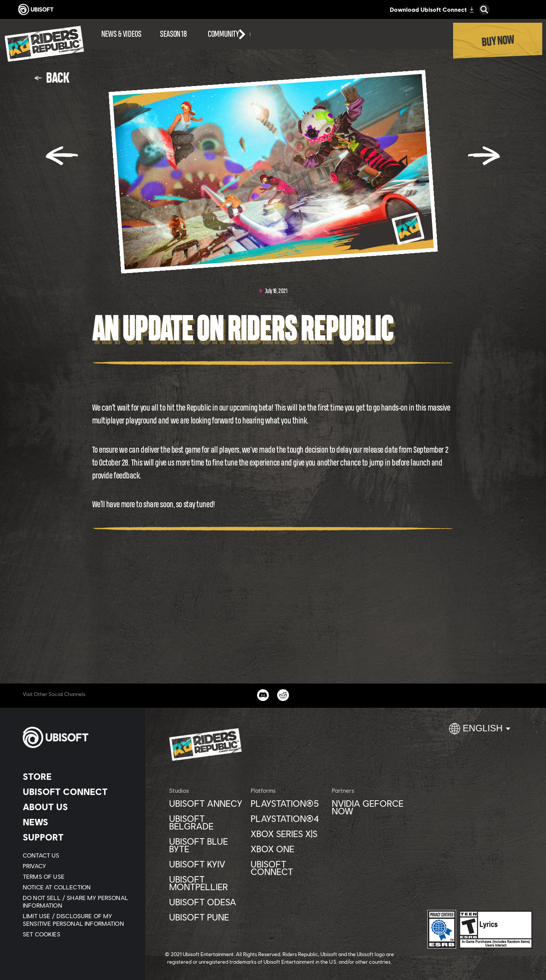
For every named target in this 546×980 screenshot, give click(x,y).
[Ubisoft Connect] (78, 792)
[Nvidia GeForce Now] (369, 807)
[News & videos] (121, 34)
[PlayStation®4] (288, 818)
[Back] (52, 78)
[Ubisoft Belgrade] (206, 822)
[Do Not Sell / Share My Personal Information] (78, 902)
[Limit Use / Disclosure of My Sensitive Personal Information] (78, 920)
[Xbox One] (288, 849)
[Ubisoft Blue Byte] (206, 845)
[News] (78, 822)
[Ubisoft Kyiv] (206, 864)
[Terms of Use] (78, 877)
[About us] (78, 807)
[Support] (78, 837)
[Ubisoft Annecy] (206, 803)
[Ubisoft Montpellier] (206, 883)
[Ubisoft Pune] (206, 917)
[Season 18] (173, 34)
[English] (480, 732)
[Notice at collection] (78, 887)
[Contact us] (78, 855)
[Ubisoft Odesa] (206, 902)
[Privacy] (78, 866)
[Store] (78, 776)
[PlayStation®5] (288, 803)
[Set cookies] (42, 934)
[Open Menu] (2, 24)
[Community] (229, 34)
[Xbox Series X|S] (288, 834)
